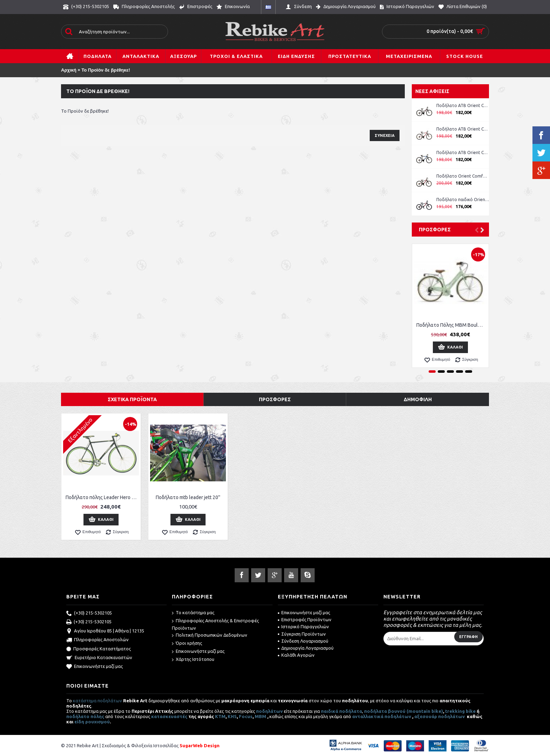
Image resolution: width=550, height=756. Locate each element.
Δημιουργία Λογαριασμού (306, 648)
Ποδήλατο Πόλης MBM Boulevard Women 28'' (452, 325)
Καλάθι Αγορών (296, 655)
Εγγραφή (468, 637)
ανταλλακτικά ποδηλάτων (382, 716)
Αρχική (69, 70)
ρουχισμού (98, 722)
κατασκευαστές (169, 716)
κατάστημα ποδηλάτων (98, 701)
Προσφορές (435, 230)
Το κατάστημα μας (193, 613)
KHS (232, 716)
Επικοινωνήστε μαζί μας (95, 667)
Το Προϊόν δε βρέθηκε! (106, 70)
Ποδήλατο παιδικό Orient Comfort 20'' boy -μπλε (463, 200)
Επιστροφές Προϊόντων (305, 619)
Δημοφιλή (418, 399)
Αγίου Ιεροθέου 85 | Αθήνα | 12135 (105, 631)
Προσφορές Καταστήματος (99, 649)
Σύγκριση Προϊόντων (302, 634)
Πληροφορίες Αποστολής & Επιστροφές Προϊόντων (215, 624)
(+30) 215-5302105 (89, 614)
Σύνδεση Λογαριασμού (303, 641)
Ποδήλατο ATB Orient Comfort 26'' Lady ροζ (463, 105)
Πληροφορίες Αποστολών (98, 640)
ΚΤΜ (220, 716)
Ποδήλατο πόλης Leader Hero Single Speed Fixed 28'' (102, 497)
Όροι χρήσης (187, 644)
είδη (80, 722)
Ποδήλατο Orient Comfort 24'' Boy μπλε (463, 176)
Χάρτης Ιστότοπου (193, 660)
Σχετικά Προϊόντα (132, 399)
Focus (246, 716)
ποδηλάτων (269, 711)
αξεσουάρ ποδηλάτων (440, 716)
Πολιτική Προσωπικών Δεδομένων (210, 635)
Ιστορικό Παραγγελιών (303, 626)
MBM (260, 716)
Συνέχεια (385, 135)
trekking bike (460, 711)
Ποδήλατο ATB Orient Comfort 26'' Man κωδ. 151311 (463, 129)
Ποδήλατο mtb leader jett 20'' (188, 497)
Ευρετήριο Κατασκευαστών (99, 658)
